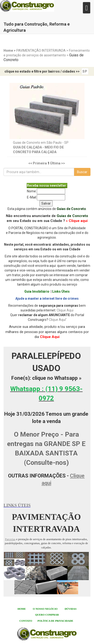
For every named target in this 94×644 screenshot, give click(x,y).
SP (85, 71)
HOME (22, 609)
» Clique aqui (77, 221)
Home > (10, 50)
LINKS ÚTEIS (17, 505)
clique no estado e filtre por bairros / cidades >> (42, 71)
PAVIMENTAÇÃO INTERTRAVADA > (43, 50)
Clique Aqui (65, 310)
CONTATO (26, 621)
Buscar (82, 172)
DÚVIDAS (71, 609)
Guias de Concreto (71, 209)
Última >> (58, 163)
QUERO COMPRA (46, 615)
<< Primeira (38, 163)
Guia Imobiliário (37, 291)
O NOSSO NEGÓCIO (45, 609)
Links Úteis (61, 291)
